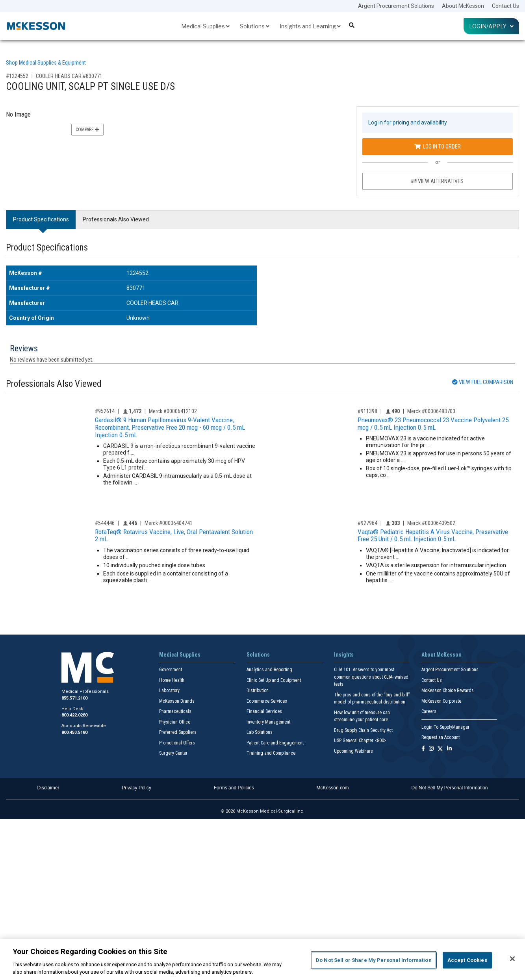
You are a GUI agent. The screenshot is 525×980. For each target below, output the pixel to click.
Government (171, 670)
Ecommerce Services (267, 701)
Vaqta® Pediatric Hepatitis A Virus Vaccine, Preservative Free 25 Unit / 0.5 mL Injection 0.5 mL (433, 535)
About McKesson (463, 6)
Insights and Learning (310, 26)
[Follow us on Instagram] (431, 749)
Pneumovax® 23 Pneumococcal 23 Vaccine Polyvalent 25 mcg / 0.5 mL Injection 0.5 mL (433, 424)
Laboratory (169, 690)
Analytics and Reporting (269, 670)
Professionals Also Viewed (116, 219)
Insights (344, 655)
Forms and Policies (234, 788)
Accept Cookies (467, 960)
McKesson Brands (177, 701)
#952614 (105, 411)
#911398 (367, 411)
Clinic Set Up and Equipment (274, 680)
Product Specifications (41, 219)
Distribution (258, 690)
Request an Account (441, 737)
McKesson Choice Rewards (448, 690)
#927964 (367, 523)
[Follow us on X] (440, 749)
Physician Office (175, 722)
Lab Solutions (260, 732)
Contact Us (506, 6)
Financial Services (264, 711)
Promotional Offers (177, 743)
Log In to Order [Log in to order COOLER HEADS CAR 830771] (438, 147)
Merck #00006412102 (173, 411)
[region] (262, 960)
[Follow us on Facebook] (423, 749)
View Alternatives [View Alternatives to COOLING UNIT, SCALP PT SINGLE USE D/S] (437, 181)
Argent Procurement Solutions (396, 6)
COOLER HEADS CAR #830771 (69, 76)
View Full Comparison (483, 382)
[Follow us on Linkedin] (449, 749)
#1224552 (17, 76)
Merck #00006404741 (169, 523)
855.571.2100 (74, 698)
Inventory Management (268, 722)
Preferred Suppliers (178, 732)
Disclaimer (48, 788)
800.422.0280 (74, 715)
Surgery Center (173, 753)
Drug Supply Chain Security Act (363, 730)
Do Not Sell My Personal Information (449, 788)
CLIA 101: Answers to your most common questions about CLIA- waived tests (371, 677)
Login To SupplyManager (445, 727)
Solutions (255, 26)
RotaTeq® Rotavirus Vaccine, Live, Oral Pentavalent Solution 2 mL (174, 535)
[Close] (512, 959)
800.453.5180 (74, 732)
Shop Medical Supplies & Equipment (46, 63)
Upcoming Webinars (353, 751)
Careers (429, 711)
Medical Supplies (205, 26)
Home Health (172, 680)
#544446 (105, 523)
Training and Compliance (271, 753)
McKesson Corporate (441, 701)
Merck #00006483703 (431, 411)
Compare (87, 130)
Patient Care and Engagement (275, 743)
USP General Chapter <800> (360, 741)
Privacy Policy (136, 788)
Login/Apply (491, 26)
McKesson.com (333, 788)
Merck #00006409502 (431, 523)
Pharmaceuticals (175, 711)
